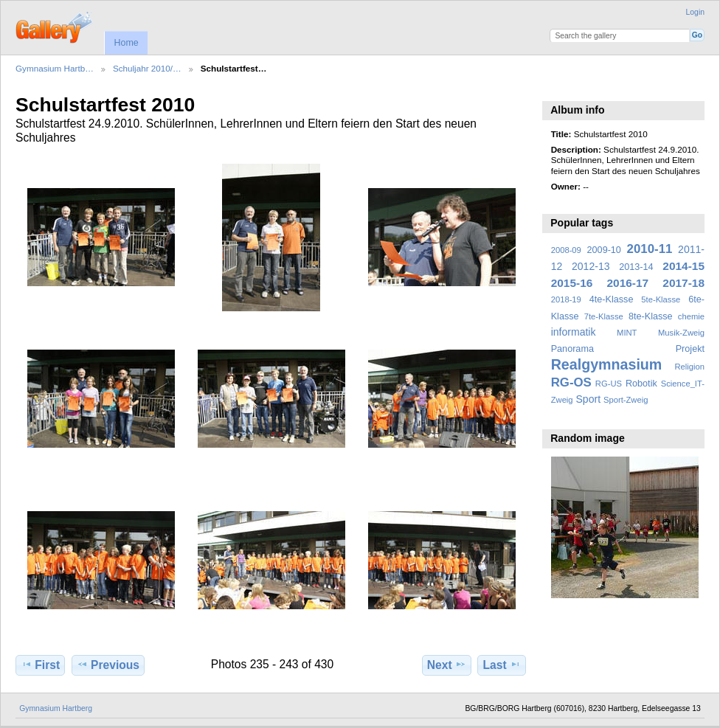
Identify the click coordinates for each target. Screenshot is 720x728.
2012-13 (591, 266)
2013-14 (636, 267)
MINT (627, 333)
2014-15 (683, 266)
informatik (574, 332)
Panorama (572, 349)
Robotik (641, 384)
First (40, 665)
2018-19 (566, 299)
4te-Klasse (612, 299)
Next (447, 665)
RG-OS (571, 382)
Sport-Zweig (626, 400)
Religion (689, 367)
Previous (108, 665)
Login (695, 12)
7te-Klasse (604, 316)
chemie (691, 316)
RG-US (609, 384)
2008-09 (566, 250)
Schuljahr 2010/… (147, 68)
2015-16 (572, 283)
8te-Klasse (651, 316)
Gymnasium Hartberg (56, 708)
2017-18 (683, 283)
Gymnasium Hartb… (55, 68)
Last (502, 665)
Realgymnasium (607, 364)
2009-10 (604, 250)
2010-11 (650, 249)
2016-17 (628, 283)
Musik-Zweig (681, 333)
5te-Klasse (661, 299)
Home (126, 43)
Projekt (690, 349)
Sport (589, 399)
